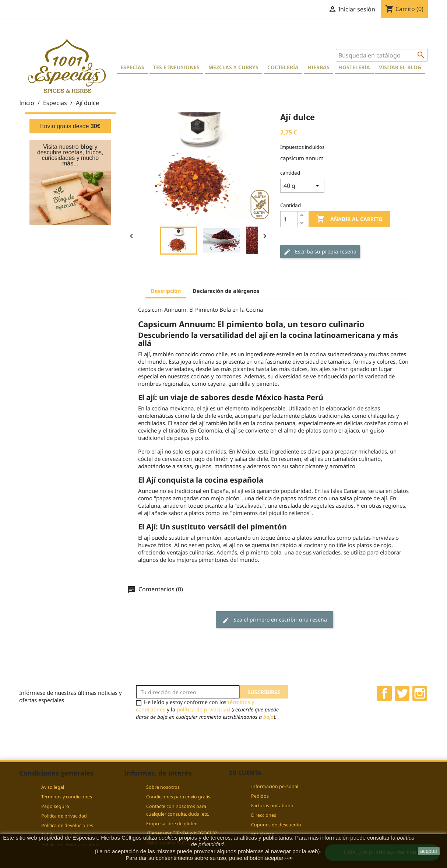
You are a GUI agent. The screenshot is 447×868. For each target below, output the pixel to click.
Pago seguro (55, 806)
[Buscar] (382, 55)
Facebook (384, 693)
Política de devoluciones (67, 825)
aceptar (429, 851)
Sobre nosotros (163, 787)
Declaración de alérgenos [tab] (226, 291)
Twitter (402, 693)
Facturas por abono (272, 806)
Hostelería (354, 67)
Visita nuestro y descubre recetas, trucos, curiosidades (70, 152)
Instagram (420, 693)
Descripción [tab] (166, 291)
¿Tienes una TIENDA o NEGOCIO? (182, 833)
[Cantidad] (289, 219)
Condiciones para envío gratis (178, 797)
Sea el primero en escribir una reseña (274, 620)
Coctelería (283, 67)
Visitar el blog (400, 67)
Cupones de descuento (276, 825)
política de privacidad (203, 709)
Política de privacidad (64, 816)
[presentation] (197, 735)
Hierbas (318, 67)
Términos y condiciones (67, 797)
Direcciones (264, 815)
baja (268, 717)
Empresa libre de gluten (172, 824)
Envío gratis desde (70, 126)
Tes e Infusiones (176, 67)
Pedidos (260, 796)
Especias (132, 67)
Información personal (275, 786)
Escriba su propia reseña (320, 252)
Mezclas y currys (233, 67)
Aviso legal (53, 787)
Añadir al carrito (349, 219)
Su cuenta (245, 773)
